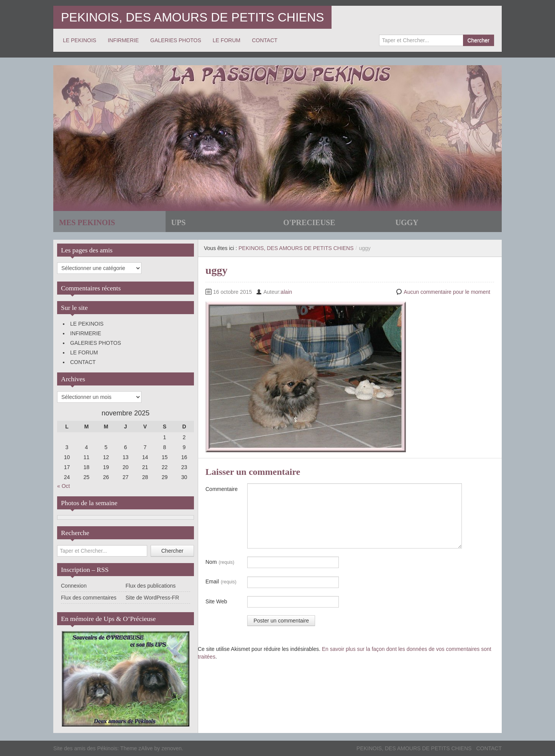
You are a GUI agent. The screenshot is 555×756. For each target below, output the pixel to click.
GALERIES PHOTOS (176, 40)
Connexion (74, 586)
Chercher (478, 40)
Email (221, 582)
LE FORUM (227, 40)
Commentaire (222, 489)
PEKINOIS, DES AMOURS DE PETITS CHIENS (192, 17)
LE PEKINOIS (80, 40)
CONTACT (265, 40)
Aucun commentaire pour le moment (447, 292)
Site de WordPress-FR (153, 598)
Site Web (216, 601)
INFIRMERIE (123, 40)
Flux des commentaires (89, 598)
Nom (220, 562)
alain (286, 292)
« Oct (63, 486)
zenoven (172, 748)
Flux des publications (151, 586)
